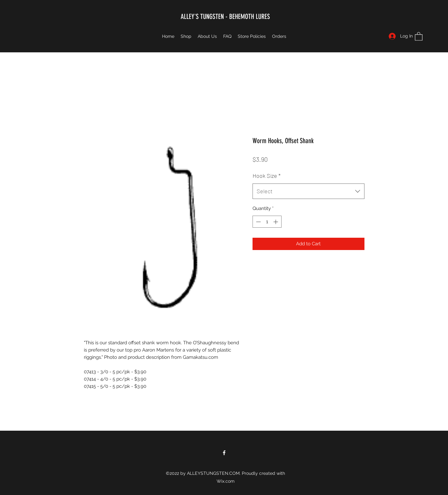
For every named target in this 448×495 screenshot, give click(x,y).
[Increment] (276, 222)
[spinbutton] (267, 222)
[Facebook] (224, 453)
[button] (419, 36)
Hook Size (267, 176)
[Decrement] (258, 222)
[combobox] (308, 191)
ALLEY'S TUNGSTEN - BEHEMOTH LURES (225, 17)
